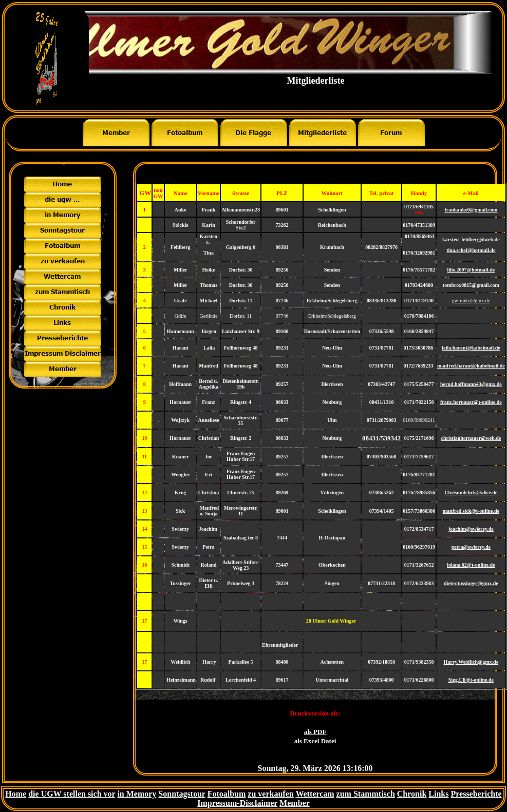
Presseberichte (476, 794)
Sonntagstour (182, 794)
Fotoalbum (227, 794)
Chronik (412, 794)
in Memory (137, 794)
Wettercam (315, 794)
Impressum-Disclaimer (237, 803)
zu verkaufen (270, 794)
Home (16, 794)
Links (438, 794)
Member (295, 803)
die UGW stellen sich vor (72, 794)
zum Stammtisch (366, 794)
